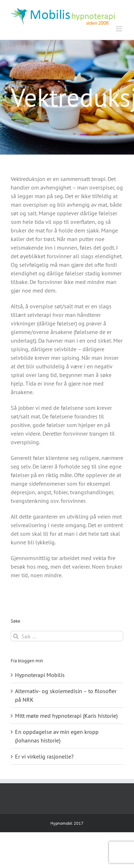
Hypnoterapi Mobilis (40, 675)
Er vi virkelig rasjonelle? (44, 756)
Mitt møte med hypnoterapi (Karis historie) (66, 716)
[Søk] (16, 636)
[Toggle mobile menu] (120, 29)
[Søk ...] (67, 636)
